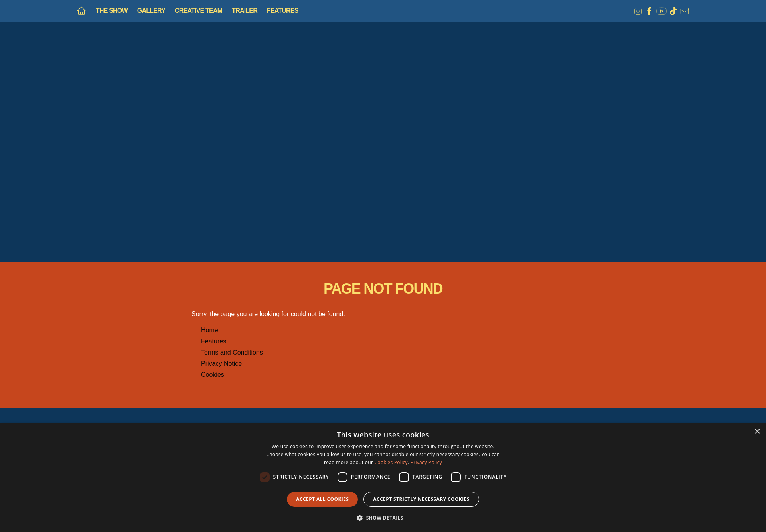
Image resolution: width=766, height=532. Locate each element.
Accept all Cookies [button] (322, 499)
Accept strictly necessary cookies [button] (421, 499)
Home (210, 330)
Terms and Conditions (232, 352)
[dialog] (383, 478)
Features (214, 341)
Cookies (213, 375)
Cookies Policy (391, 462)
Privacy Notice (221, 364)
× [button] (757, 432)
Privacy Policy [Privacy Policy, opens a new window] (426, 462)
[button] (383, 518)
